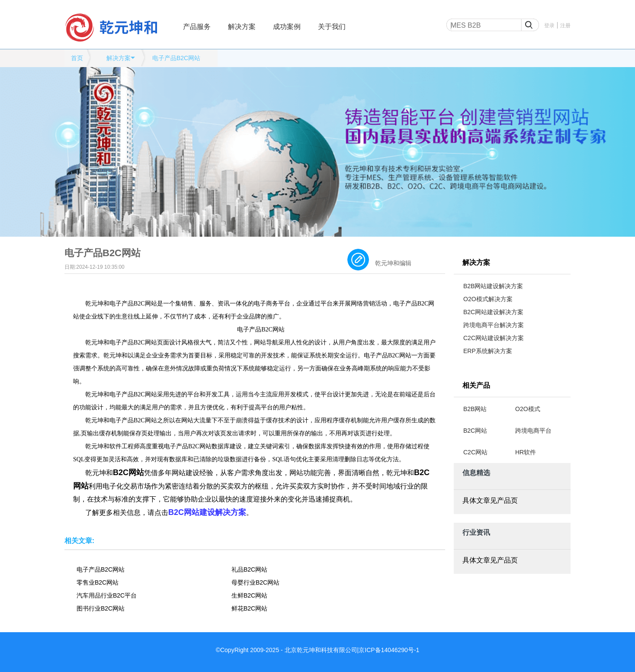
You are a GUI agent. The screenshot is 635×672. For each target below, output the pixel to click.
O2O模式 (528, 409)
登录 (549, 26)
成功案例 (287, 27)
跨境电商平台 (533, 431)
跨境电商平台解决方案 (494, 325)
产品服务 (197, 27)
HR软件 (526, 452)
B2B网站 (475, 409)
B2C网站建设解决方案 (493, 312)
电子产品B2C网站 (176, 58)
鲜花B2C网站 (249, 608)
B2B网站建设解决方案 (493, 286)
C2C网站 (475, 452)
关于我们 (332, 27)
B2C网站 (475, 431)
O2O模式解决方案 (488, 299)
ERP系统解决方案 (488, 351)
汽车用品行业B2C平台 (107, 595)
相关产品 (476, 385)
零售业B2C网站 (98, 582)
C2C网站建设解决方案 (494, 338)
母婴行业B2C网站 (255, 582)
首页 (77, 58)
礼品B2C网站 (249, 569)
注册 (565, 26)
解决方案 (242, 27)
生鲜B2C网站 (249, 595)
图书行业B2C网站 (101, 608)
